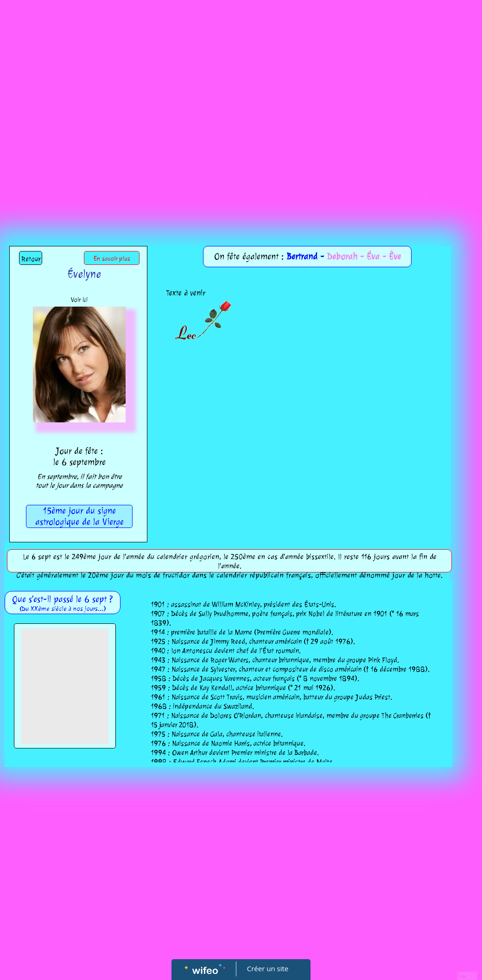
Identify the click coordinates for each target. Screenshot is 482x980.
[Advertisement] (105, 109)
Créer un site (268, 968)
